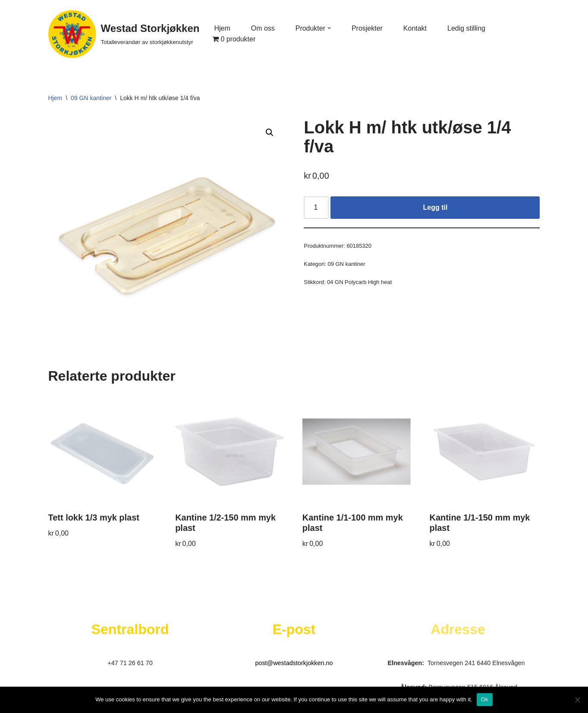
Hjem (222, 28)
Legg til (435, 207)
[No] (577, 700)
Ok (485, 699)
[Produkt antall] (316, 208)
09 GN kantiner (91, 98)
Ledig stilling (467, 28)
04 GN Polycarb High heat (359, 282)
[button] (329, 28)
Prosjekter (367, 28)
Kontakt (415, 28)
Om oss (263, 28)
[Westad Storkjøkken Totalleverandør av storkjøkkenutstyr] (124, 34)
